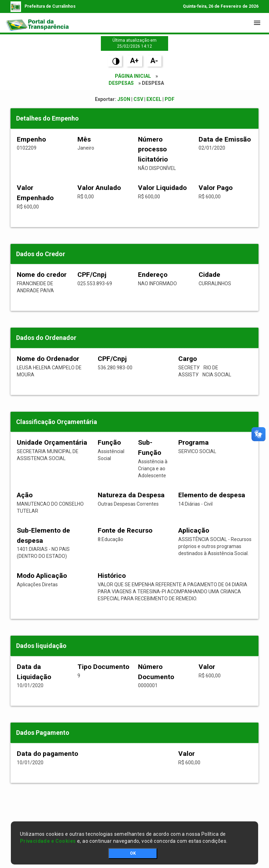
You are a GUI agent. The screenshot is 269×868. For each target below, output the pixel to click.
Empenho (31, 139)
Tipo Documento (103, 667)
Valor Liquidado (162, 188)
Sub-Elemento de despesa (43, 535)
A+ (134, 61)
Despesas (121, 83)
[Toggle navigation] (257, 23)
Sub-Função (150, 447)
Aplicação (194, 530)
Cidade (209, 275)
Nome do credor (42, 275)
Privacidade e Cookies (48, 841)
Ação (25, 495)
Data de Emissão (225, 139)
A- (154, 61)
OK (133, 853)
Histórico (112, 576)
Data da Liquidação (34, 672)
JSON (124, 99)
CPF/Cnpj (92, 275)
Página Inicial (133, 76)
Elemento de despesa (212, 495)
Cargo (188, 359)
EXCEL (154, 99)
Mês (84, 139)
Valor (207, 667)
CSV (138, 99)
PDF (170, 99)
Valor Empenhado (35, 193)
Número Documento (156, 672)
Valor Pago (216, 188)
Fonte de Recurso (125, 530)
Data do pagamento (47, 754)
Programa (194, 442)
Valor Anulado (99, 188)
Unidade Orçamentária (52, 442)
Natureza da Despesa (131, 495)
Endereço (153, 275)
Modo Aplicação (42, 576)
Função (109, 442)
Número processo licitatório (153, 149)
